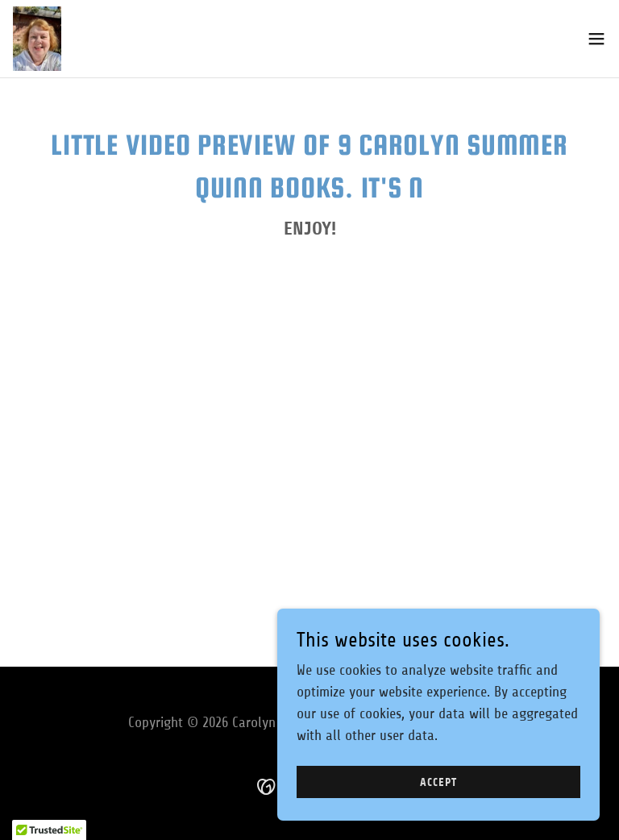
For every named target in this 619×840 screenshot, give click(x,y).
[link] (37, 39)
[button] (596, 39)
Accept (438, 782)
